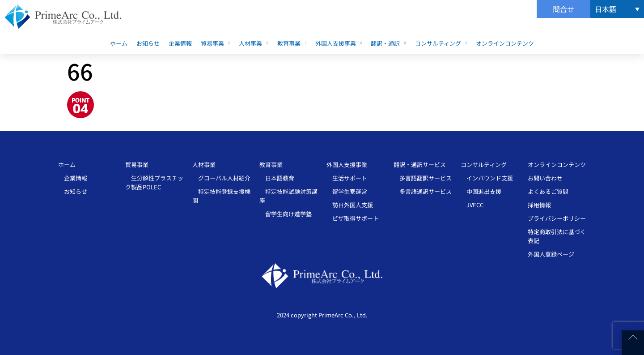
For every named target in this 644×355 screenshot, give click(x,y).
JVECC (472, 205)
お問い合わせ (545, 178)
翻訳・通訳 (388, 43)
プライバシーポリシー (557, 218)
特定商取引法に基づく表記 (557, 236)
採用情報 (539, 205)
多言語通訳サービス (423, 191)
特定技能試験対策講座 (288, 196)
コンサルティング (441, 43)
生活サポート (347, 178)
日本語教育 (277, 178)
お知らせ (148, 43)
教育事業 (292, 43)
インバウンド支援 (487, 178)
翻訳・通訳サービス (420, 165)
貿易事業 (215, 43)
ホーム (119, 43)
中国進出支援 (481, 191)
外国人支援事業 (339, 43)
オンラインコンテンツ (505, 43)
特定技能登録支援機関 (221, 196)
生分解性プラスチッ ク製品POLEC (154, 182)
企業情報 (180, 43)
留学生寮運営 (347, 191)
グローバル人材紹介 (221, 178)
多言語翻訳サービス (423, 178)
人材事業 (253, 43)
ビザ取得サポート (353, 218)
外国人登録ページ (551, 254)
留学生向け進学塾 (286, 214)
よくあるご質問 (548, 191)
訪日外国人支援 (350, 205)
